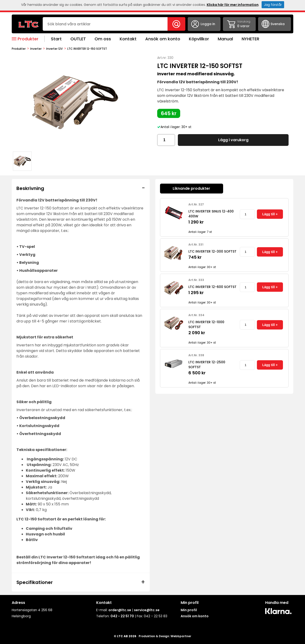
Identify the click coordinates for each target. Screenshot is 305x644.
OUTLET (78, 39)
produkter (19, 49)
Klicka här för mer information (233, 5)
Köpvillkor (199, 39)
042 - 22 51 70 (122, 616)
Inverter (36, 49)
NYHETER (250, 39)
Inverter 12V (54, 49)
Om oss (103, 39)
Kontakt (128, 39)
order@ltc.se (120, 610)
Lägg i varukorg (233, 140)
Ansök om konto (163, 39)
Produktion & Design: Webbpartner (165, 636)
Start (56, 39)
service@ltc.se (147, 610)
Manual (225, 39)
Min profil (189, 610)
